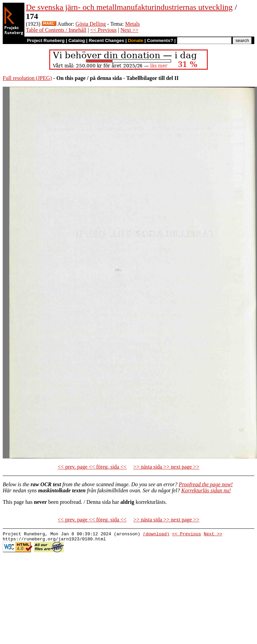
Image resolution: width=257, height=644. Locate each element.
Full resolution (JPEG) (27, 78)
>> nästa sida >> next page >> (166, 467)
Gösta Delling (91, 24)
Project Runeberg (46, 40)
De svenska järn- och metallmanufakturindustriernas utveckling (129, 7)
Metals (133, 24)
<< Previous (103, 30)
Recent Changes (106, 40)
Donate (135, 40)
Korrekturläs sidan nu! (206, 490)
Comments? (160, 40)
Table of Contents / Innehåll (56, 30)
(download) (156, 535)
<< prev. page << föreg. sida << (92, 467)
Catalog (77, 40)
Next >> (129, 30)
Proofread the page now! (206, 484)
